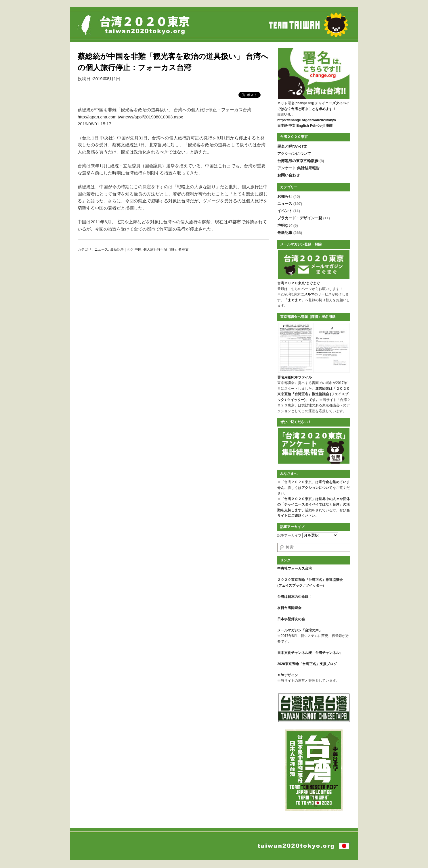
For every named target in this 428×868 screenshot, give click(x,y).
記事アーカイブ (289, 535)
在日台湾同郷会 (289, 608)
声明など (288, 225)
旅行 (173, 249)
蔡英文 (184, 249)
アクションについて (294, 154)
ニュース (101, 249)
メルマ (309, 294)
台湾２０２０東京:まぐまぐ (299, 283)
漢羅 (329, 126)
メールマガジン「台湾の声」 (300, 630)
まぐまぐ (295, 300)
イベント (289, 211)
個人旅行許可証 (155, 249)
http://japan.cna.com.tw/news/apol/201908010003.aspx (130, 117)
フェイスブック (291, 585)
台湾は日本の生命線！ (295, 597)
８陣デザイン (288, 675)
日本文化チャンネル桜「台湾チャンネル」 (310, 653)
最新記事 (117, 249)
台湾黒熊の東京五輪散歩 (301, 161)
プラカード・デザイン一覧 (304, 218)
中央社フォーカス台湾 (295, 569)
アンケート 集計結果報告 (298, 168)
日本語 (282, 126)
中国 (138, 249)
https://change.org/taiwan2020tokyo (307, 120)
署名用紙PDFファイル (295, 377)
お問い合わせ (288, 175)
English (303, 126)
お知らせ (289, 196)
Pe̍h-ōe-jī (317, 126)
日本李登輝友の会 (291, 619)
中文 (292, 126)
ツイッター (296, 400)
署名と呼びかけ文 (292, 146)
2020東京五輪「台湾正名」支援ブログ (307, 664)
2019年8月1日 (107, 79)
